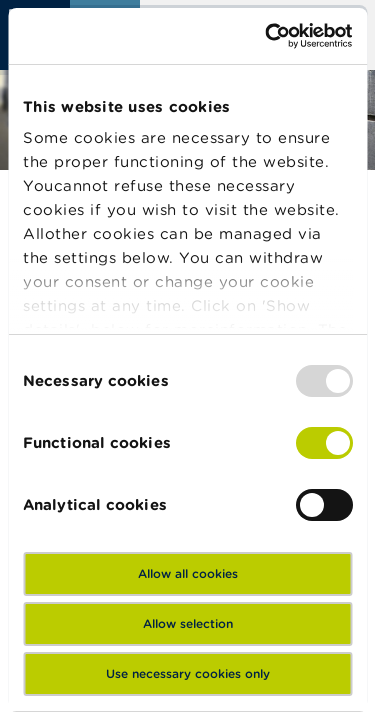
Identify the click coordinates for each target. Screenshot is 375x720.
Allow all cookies (188, 573)
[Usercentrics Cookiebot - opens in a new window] (267, 36)
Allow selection (188, 623)
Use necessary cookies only (188, 673)
